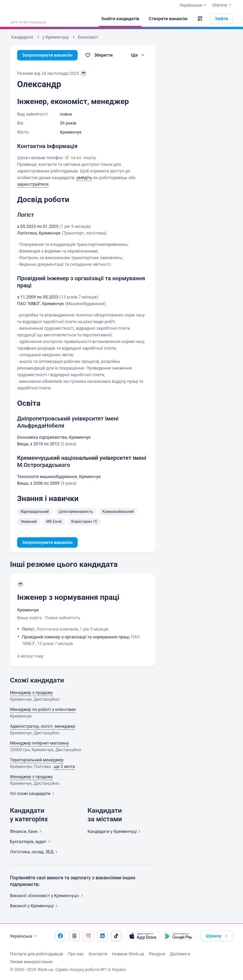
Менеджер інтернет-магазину (40, 743)
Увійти (222, 19)
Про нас (76, 954)
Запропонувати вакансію (47, 55)
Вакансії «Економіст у (47, 896)
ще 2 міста (64, 766)
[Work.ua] (28, 19)
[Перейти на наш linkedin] (102, 936)
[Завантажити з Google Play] (179, 936)
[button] (200, 19)
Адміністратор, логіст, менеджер (43, 726)
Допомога (180, 954)
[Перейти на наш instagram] (88, 936)
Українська (24, 936)
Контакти (98, 954)
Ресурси (157, 954)
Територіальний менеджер (37, 760)
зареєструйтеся (33, 184)
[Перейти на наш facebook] (60, 936)
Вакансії (35, 906)
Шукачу (223, 5)
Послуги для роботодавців (37, 954)
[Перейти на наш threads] (74, 936)
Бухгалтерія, (31, 842)
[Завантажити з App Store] (143, 936)
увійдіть (84, 178)
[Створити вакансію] (168, 19)
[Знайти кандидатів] (120, 19)
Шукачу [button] (217, 936)
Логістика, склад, (35, 852)
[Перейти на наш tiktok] (116, 936)
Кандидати (115, 831)
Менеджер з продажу (31, 693)
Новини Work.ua (128, 954)
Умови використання (31, 962)
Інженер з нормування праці (68, 597)
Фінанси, (27, 831)
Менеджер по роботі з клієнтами (43, 709)
